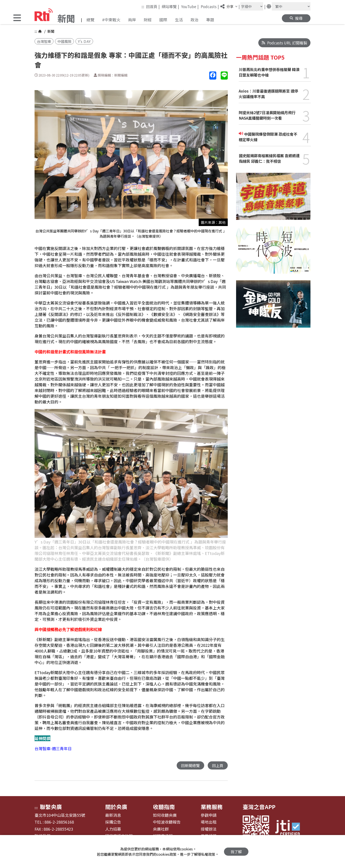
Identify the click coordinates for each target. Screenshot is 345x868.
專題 (210, 20)
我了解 (236, 852)
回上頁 (218, 765)
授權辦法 (209, 829)
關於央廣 (116, 807)
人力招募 (113, 829)
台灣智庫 (44, 41)
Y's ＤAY (84, 41)
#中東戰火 (111, 20)
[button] (17, 18)
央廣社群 (161, 829)
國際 (163, 20)
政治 (195, 20)
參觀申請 (209, 815)
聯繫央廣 (51, 807)
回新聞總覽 (190, 765)
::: (143, 6)
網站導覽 (170, 6)
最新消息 (113, 815)
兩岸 (132, 20)
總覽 (90, 20)
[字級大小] (252, 6)
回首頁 (153, 6)
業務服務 (212, 807)
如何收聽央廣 (165, 815)
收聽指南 (164, 807)
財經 (148, 20)
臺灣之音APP (259, 807)
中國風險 (64, 41)
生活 (179, 20)
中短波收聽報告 (167, 822)
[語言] (291, 6)
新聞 (50, 31)
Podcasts (210, 6)
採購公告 (113, 822)
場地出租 (209, 822)
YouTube (190, 6)
